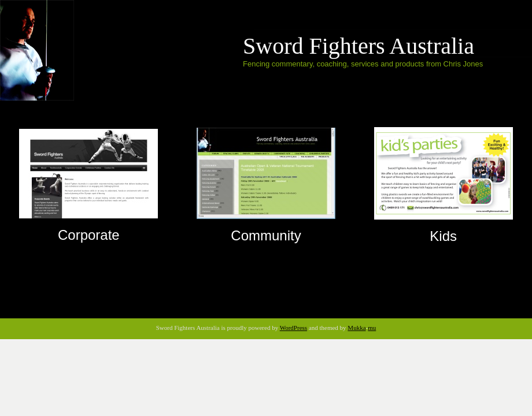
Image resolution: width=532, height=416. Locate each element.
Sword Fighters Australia (359, 46)
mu (372, 328)
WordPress (293, 328)
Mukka (356, 328)
